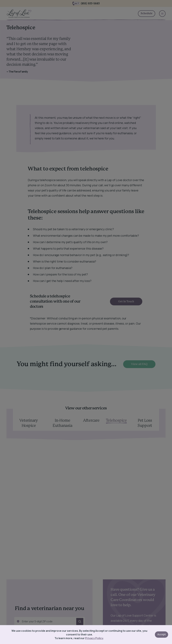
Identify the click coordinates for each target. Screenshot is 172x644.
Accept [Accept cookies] (162, 634)
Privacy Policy (94, 638)
